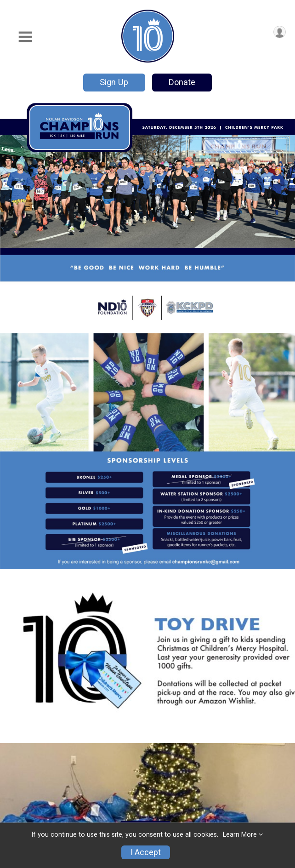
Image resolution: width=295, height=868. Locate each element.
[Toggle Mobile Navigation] (25, 37)
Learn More (240, 835)
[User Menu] (280, 32)
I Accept (146, 852)
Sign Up (114, 82)
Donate (182, 82)
